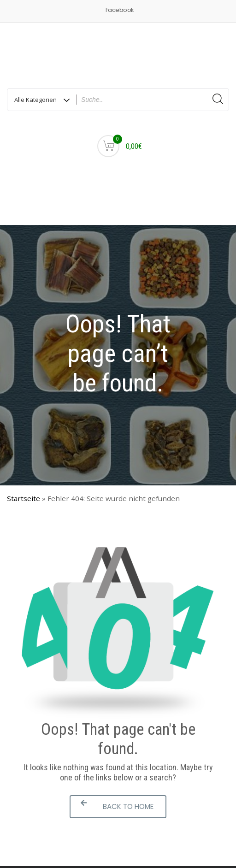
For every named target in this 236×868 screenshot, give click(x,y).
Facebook (120, 10)
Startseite (24, 498)
